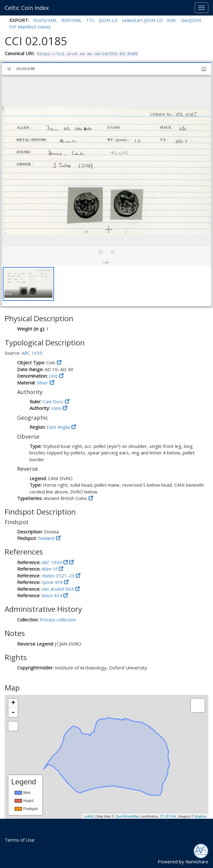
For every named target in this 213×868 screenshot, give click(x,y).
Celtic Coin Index (27, 8)
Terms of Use (20, 840)
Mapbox (201, 816)
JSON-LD (108, 20)
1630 (52, 562)
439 (53, 582)
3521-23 (59, 576)
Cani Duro (53, 401)
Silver (42, 383)
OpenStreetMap (127, 816)
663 (58, 589)
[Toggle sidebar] (9, 69)
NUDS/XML (45, 20)
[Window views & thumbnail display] (204, 69)
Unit (53, 376)
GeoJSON (191, 20)
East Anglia (58, 427)
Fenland (46, 538)
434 (52, 595)
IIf (50, 569)
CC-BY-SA (168, 816)
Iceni (56, 408)
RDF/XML (72, 20)
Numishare (197, 861)
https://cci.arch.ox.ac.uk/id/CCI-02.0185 (87, 54)
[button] (28, 284)
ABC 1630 (32, 353)
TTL (90, 20)
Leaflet (89, 816)
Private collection (58, 620)
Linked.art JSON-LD (142, 20)
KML (172, 20)
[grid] (106, 286)
